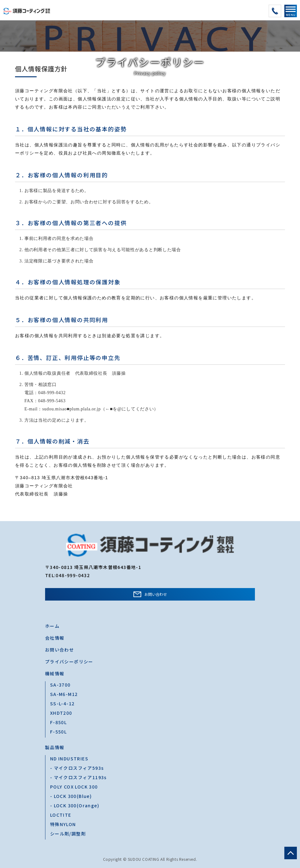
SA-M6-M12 (64, 694)
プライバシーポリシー (69, 662)
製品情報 (55, 747)
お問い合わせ (156, 594)
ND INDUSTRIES (69, 759)
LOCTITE (61, 815)
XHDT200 (61, 713)
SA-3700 (60, 685)
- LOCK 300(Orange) (75, 805)
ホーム (52, 626)
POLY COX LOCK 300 (74, 787)
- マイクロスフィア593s (77, 768)
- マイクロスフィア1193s (78, 777)
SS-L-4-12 (62, 703)
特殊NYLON (63, 824)
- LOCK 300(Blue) (71, 796)
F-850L (58, 722)
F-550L (58, 732)
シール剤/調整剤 (68, 834)
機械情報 (55, 673)
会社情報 (55, 638)
